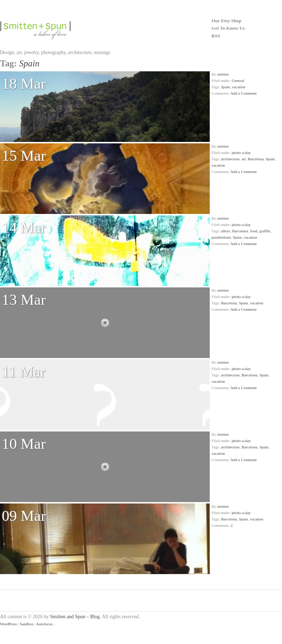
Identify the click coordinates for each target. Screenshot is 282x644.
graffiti (265, 231)
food (254, 231)
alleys (226, 231)
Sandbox (27, 624)
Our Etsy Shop (226, 21)
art (244, 159)
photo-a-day (241, 153)
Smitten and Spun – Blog (75, 617)
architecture (230, 159)
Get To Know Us (228, 28)
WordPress (8, 624)
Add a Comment (244, 93)
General (238, 80)
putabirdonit (221, 237)
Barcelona (256, 159)
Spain (225, 87)
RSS (216, 36)
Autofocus (44, 624)
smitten (223, 74)
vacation (239, 87)
